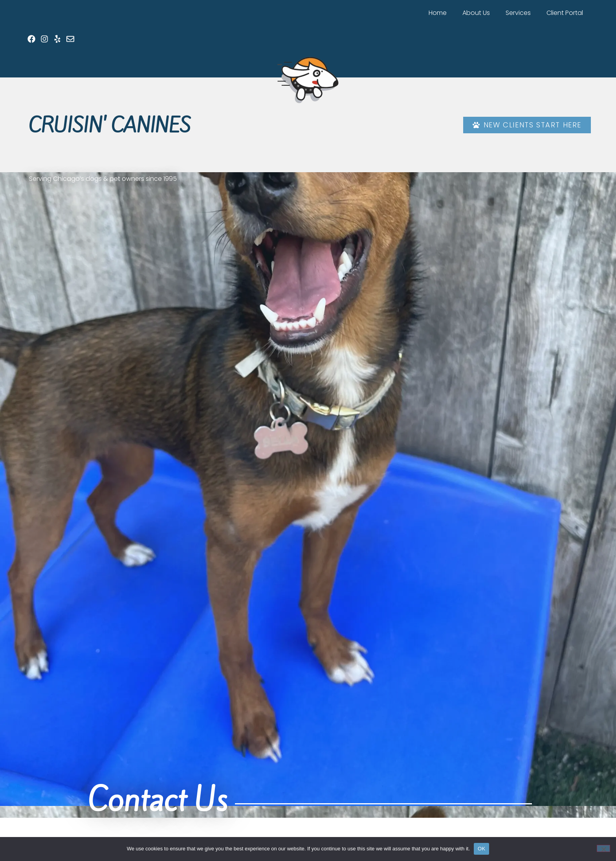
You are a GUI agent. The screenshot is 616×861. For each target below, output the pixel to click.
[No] (603, 848)
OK (481, 849)
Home (438, 13)
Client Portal (565, 13)
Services (518, 13)
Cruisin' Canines (110, 125)
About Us (476, 13)
